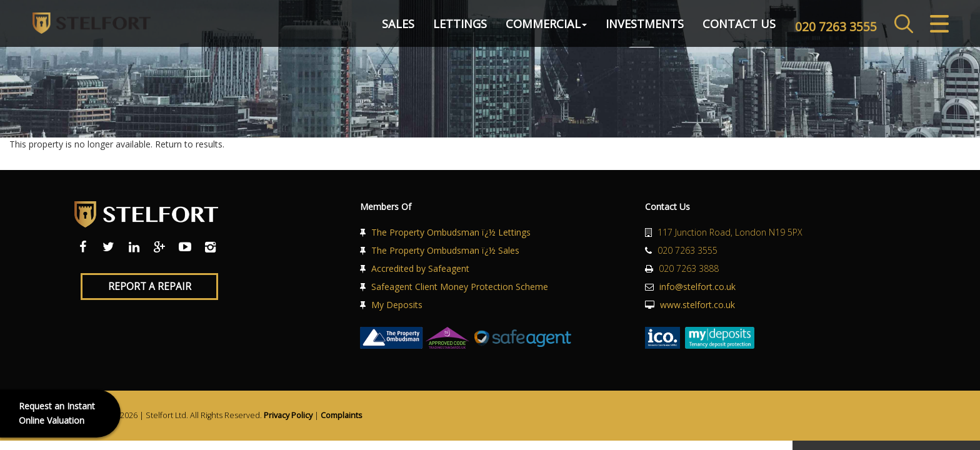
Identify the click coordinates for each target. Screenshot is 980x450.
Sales (391, 27)
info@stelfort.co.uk (697, 287)
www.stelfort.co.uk (697, 305)
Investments (638, 27)
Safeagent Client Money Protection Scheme (460, 287)
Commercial (539, 27)
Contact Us (732, 27)
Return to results (189, 144)
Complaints (342, 415)
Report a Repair (150, 287)
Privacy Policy (288, 415)
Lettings (453, 27)
